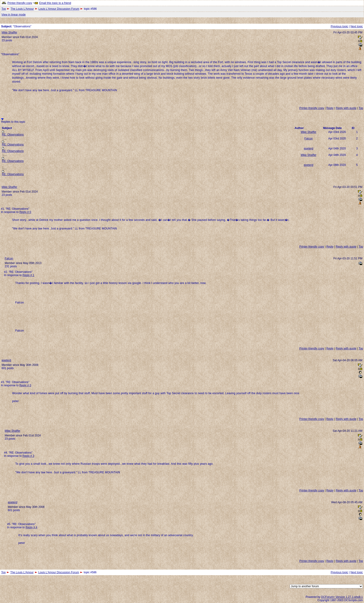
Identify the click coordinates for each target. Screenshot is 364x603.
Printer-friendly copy (20, 3)
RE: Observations (13, 135)
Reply (330, 108)
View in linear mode (14, 15)
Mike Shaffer (9, 32)
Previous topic (339, 26)
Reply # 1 (28, 275)
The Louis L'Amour (22, 9)
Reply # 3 (28, 456)
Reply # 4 (31, 527)
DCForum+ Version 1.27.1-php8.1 (342, 597)
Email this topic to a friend (55, 3)
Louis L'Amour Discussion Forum (59, 9)
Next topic (357, 26)
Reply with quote (346, 108)
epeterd (309, 148)
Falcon (309, 139)
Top (4, 9)
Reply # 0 (25, 212)
